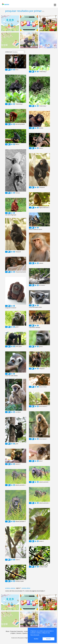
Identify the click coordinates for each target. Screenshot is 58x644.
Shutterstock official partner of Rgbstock (20, 638)
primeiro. (8, 588)
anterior (13, 588)
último (28, 588)
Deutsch (19, 633)
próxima (24, 588)
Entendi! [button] (48, 639)
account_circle (14, 70)
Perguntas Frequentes (17, 631)
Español (25, 633)
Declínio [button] (36, 639)
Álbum (8, 631)
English (13, 633)
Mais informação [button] (35, 635)
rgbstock (5, 4)
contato (26, 631)
